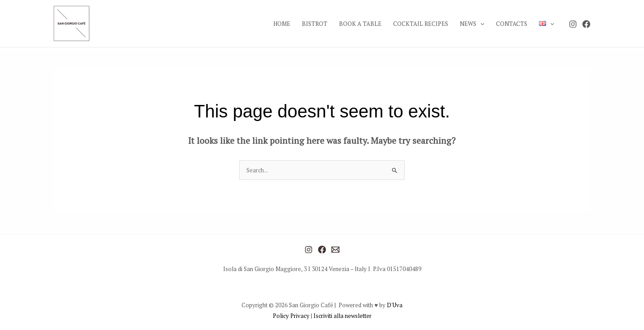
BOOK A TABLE (360, 24)
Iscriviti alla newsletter (343, 316)
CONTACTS (512, 24)
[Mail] (335, 250)
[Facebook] (586, 24)
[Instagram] (573, 24)
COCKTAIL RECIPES (421, 24)
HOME (282, 24)
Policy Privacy (292, 316)
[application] (480, 24)
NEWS (472, 24)
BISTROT (315, 24)
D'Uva (395, 305)
